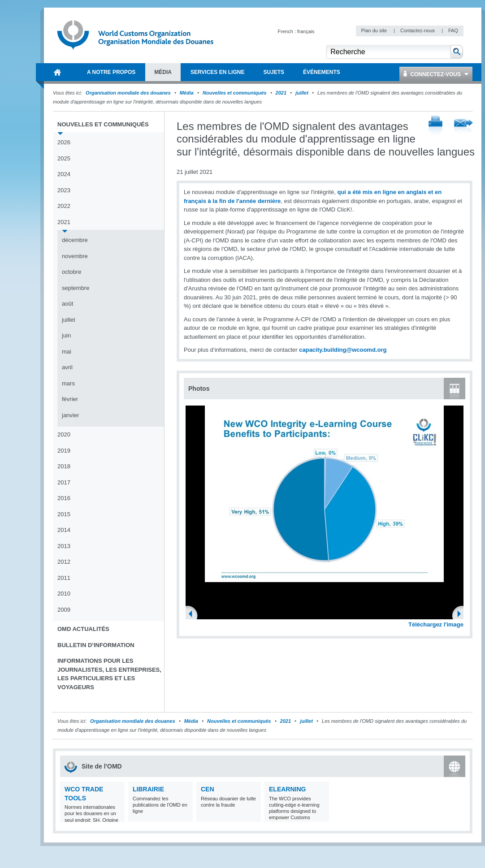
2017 (64, 482)
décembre (75, 240)
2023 (64, 190)
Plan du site (375, 30)
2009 (64, 610)
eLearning (287, 789)
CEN (208, 789)
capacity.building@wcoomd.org (343, 350)
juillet (302, 93)
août (67, 304)
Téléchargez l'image (436, 624)
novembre (75, 256)
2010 (64, 594)
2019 (64, 451)
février (70, 399)
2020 (64, 434)
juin (66, 335)
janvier (70, 415)
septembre (76, 288)
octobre (71, 272)
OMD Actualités (83, 629)
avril (67, 367)
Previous (193, 615)
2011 (64, 578)
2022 (64, 206)
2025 (64, 158)
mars (68, 383)
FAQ (453, 30)
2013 (64, 546)
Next (462, 615)
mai (67, 352)
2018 (64, 466)
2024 (64, 174)
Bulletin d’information (96, 645)
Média (187, 93)
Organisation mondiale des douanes (128, 93)
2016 (64, 498)
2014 (64, 530)
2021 (281, 93)
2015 (64, 514)
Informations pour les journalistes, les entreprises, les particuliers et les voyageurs (109, 674)
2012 (64, 562)
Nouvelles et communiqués (234, 93)
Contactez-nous (418, 30)
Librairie (148, 789)
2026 (64, 142)
